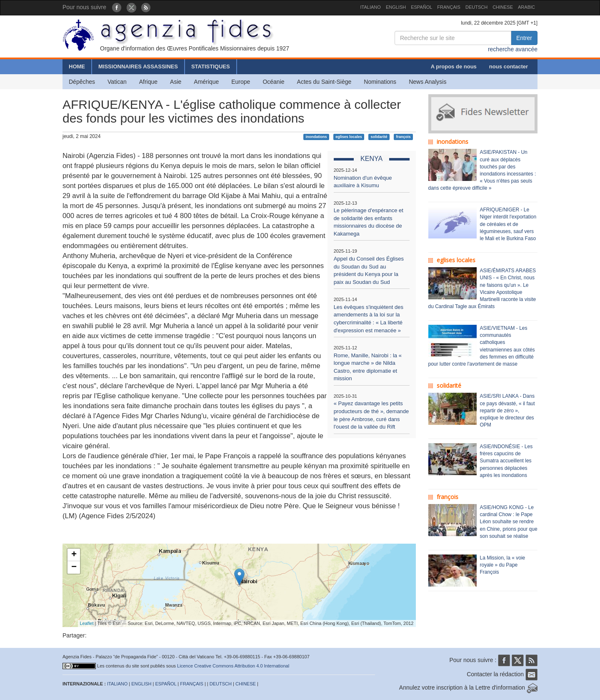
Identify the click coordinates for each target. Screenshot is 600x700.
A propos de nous (454, 66)
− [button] (74, 567)
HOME (77, 66)
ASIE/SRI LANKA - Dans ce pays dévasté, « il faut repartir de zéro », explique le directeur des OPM (507, 410)
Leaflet (87, 623)
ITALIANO (371, 7)
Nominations (380, 82)
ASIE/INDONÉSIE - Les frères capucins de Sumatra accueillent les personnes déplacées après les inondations (506, 461)
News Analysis (427, 82)
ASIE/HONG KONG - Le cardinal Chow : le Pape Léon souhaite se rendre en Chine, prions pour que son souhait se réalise (509, 522)
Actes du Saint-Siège (324, 82)
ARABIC (526, 7)
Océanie (273, 82)
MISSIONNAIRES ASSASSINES (138, 66)
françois (403, 137)
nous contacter (509, 66)
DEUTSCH (476, 7)
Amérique (206, 82)
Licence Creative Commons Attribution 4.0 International (233, 666)
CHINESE (503, 7)
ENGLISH (396, 7)
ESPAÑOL (421, 7)
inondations (316, 137)
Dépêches (82, 82)
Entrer (524, 38)
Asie (176, 82)
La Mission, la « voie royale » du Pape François (503, 565)
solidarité (379, 137)
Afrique (148, 82)
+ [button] (74, 555)
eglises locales (349, 137)
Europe (241, 82)
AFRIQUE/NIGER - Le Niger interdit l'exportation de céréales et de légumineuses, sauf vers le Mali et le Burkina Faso (508, 224)
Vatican (117, 82)
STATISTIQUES (211, 66)
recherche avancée (513, 49)
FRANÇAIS (449, 7)
